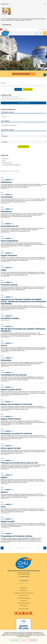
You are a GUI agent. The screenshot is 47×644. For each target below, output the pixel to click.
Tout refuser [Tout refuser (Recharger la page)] (24, 640)
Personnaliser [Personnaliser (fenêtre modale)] (33, 640)
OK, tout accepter (14, 640)
